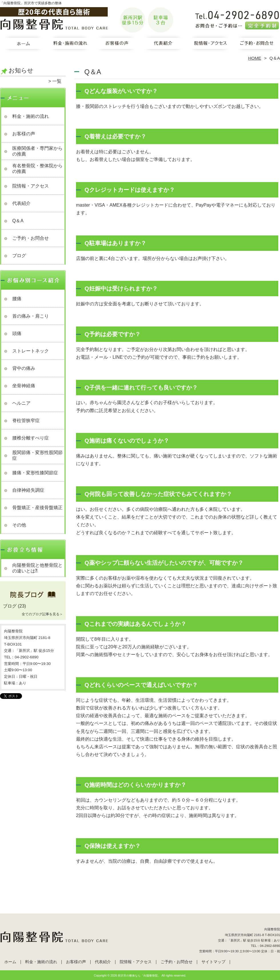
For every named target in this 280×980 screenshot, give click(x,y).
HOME (255, 58)
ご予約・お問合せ (257, 45)
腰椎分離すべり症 (31, 438)
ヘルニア (21, 403)
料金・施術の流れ (70, 45)
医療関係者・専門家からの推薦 (37, 151)
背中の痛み (24, 368)
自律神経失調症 (28, 490)
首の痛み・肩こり (31, 316)
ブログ (19, 256)
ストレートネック (31, 351)
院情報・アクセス (210, 45)
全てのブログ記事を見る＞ (42, 614)
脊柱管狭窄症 (26, 421)
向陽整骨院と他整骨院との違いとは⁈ (37, 568)
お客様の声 (117, 45)
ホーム (23, 45)
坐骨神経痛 (24, 386)
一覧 (57, 81)
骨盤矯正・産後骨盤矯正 (37, 508)
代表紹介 (163, 45)
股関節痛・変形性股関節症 (37, 455)
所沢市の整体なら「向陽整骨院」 (139, 976)
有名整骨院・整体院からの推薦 (37, 169)
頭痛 (17, 333)
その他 (19, 525)
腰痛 (17, 299)
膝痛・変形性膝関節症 (35, 473)
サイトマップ (213, 962)
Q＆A (18, 221)
